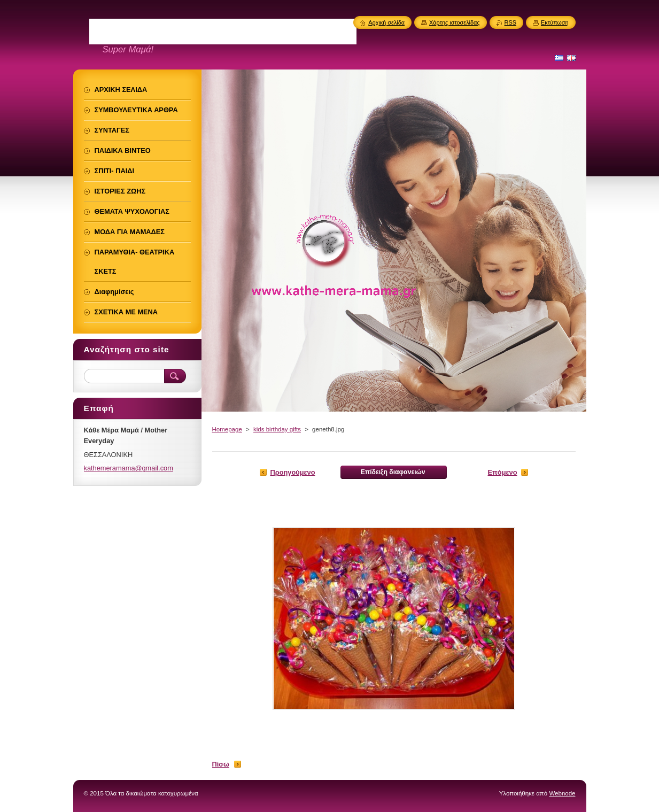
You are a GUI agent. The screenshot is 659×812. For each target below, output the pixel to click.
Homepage (227, 429)
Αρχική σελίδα (386, 22)
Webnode (562, 793)
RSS (510, 22)
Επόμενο (503, 472)
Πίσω (221, 764)
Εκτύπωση (555, 22)
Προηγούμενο (293, 472)
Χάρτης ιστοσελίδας (455, 22)
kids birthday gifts (277, 429)
